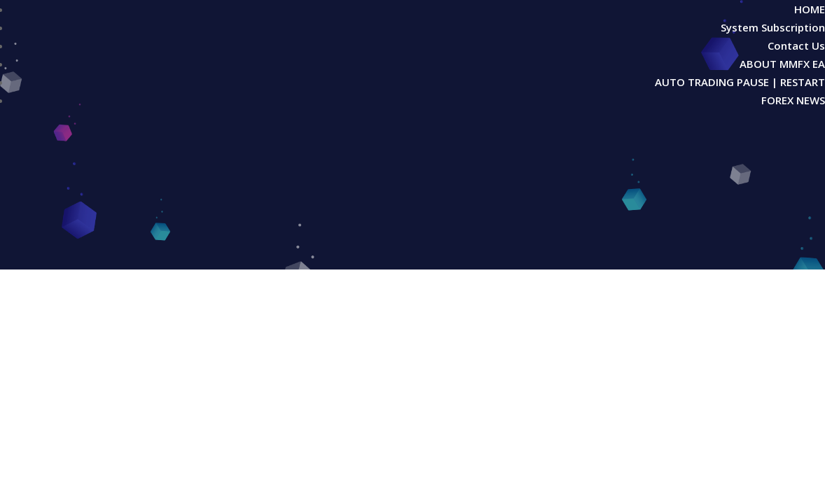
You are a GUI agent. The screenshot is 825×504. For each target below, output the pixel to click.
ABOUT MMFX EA (782, 64)
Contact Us (796, 45)
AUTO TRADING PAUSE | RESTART (740, 82)
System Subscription (773, 27)
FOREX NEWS (793, 100)
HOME (810, 9)
